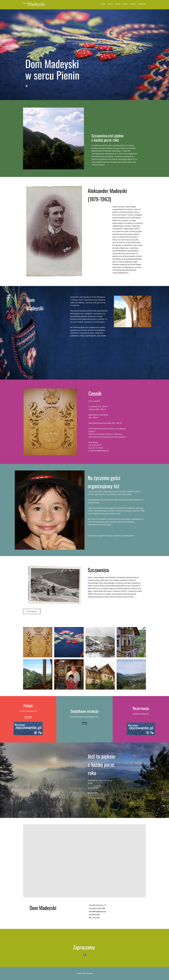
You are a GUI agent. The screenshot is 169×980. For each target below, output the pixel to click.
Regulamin (142, 4)
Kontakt (133, 4)
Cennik (118, 4)
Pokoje (110, 4)
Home (103, 4)
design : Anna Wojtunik (85, 973)
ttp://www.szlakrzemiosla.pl (100, 525)
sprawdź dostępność (141, 714)
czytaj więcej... (32, 611)
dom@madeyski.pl (101, 451)
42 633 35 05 (96, 445)
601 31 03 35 (98, 448)
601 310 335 (93, 793)
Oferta (125, 4)
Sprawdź (28, 717)
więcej (84, 722)
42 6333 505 (94, 915)
